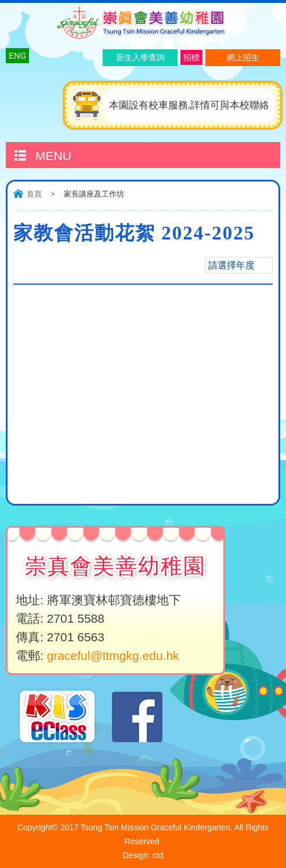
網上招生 (243, 57)
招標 (191, 57)
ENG (17, 56)
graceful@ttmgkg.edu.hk (113, 655)
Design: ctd (143, 855)
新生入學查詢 (140, 57)
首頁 (34, 194)
